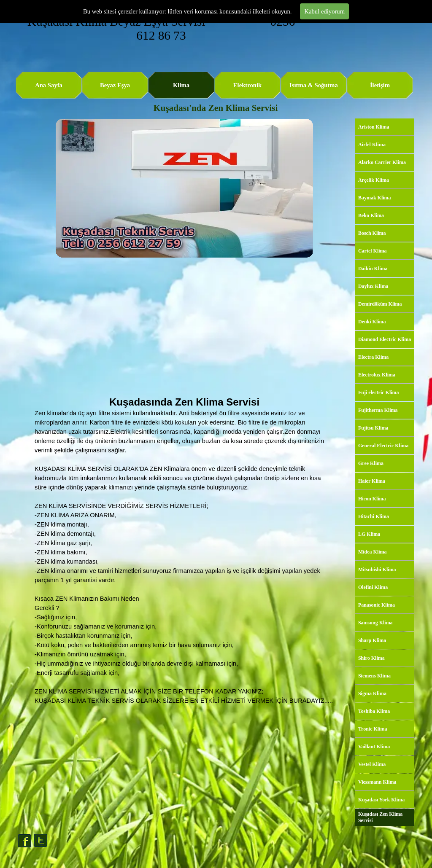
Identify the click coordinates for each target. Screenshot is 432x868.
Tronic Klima (373, 729)
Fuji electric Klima (379, 392)
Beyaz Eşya (115, 85)
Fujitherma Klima (378, 410)
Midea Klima (373, 552)
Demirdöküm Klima (380, 304)
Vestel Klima (372, 764)
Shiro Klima (371, 658)
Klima (181, 85)
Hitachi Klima (374, 516)
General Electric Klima (383, 446)
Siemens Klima (374, 676)
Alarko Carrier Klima (382, 162)
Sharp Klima (372, 640)
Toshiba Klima (374, 711)
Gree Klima (371, 463)
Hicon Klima (372, 499)
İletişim (380, 85)
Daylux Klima (373, 286)
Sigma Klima (372, 693)
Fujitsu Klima (373, 428)
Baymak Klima (375, 198)
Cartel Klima (373, 251)
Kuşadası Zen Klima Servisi (380, 817)
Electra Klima (373, 357)
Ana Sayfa (49, 85)
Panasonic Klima (377, 605)
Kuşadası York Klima (381, 800)
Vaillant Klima (374, 747)
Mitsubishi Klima (377, 570)
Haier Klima (372, 481)
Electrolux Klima (377, 375)
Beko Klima (371, 215)
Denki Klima (372, 322)
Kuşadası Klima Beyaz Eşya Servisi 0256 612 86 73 (163, 28)
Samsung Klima (375, 623)
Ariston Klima (374, 127)
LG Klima (369, 534)
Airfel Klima (372, 145)
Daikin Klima (373, 269)
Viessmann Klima (377, 782)
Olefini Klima (373, 587)
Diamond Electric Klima (385, 339)
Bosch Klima (372, 233)
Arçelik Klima (374, 180)
